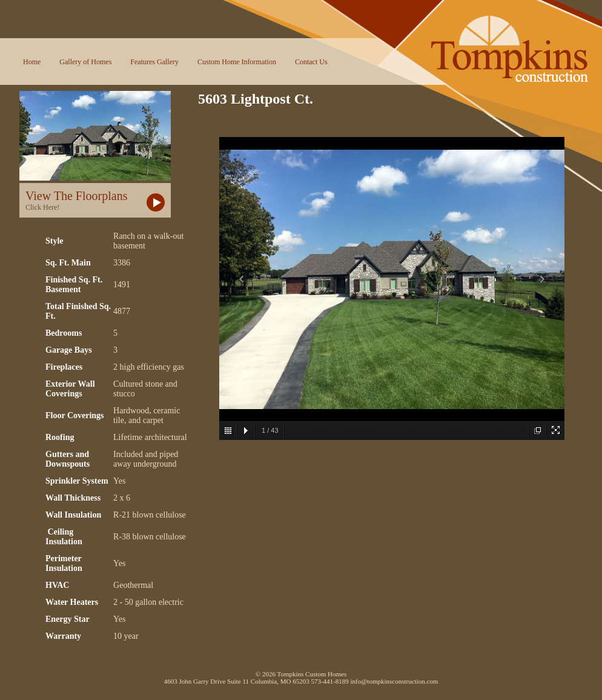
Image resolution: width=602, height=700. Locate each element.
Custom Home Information (237, 62)
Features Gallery (154, 62)
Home (32, 62)
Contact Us (311, 62)
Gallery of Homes (85, 62)
